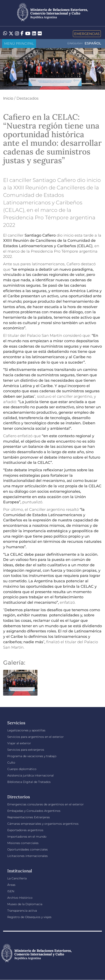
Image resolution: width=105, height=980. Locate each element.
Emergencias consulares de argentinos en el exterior (46, 804)
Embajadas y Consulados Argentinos (34, 811)
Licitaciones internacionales (27, 856)
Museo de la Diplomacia (25, 904)
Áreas (11, 885)
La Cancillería (17, 878)
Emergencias (87, 34)
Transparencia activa (22, 911)
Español (93, 43)
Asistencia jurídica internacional (31, 775)
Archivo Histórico (20, 898)
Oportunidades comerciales (27, 849)
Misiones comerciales (23, 843)
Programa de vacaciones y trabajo (32, 756)
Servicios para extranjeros (26, 750)
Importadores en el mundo (27, 837)
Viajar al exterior (19, 743)
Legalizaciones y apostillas (26, 730)
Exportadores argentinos (25, 830)
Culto (11, 763)
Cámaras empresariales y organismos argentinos (43, 824)
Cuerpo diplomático (22, 769)
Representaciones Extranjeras (29, 817)
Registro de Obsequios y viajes (29, 917)
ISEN (11, 891)
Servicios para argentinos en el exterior (36, 737)
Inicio (8, 98)
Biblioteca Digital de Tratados (29, 782)
